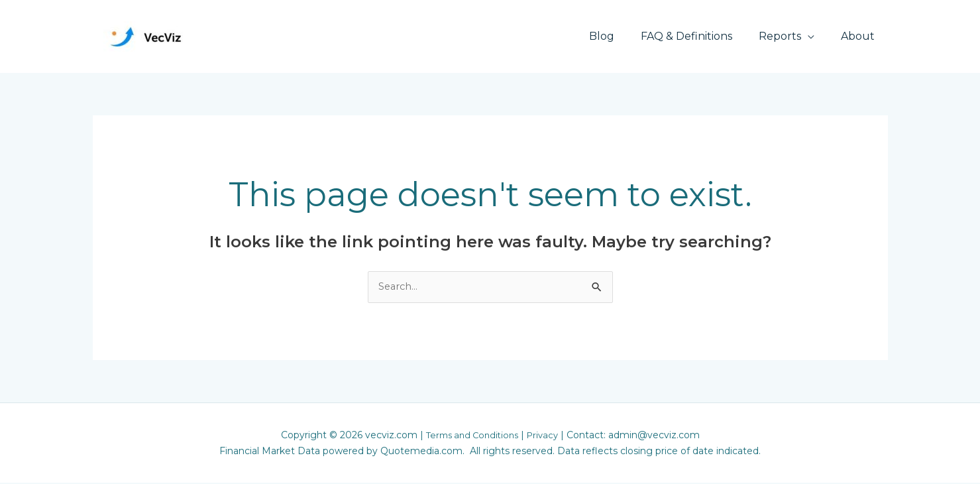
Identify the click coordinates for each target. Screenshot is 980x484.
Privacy (546, 436)
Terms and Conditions (471, 436)
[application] (816, 36)
